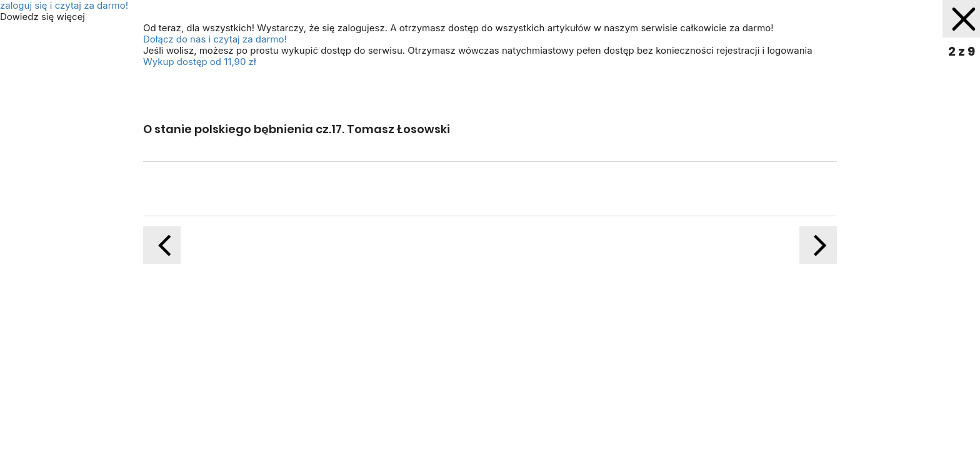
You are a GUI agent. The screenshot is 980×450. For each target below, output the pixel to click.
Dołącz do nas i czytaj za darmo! (215, 39)
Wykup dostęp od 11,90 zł (200, 62)
